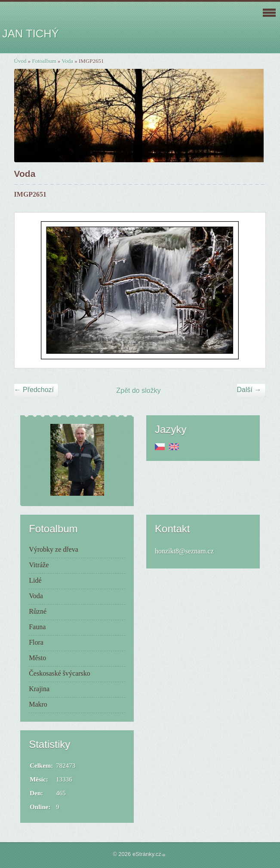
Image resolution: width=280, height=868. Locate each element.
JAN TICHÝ (31, 34)
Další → (249, 390)
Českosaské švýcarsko (60, 673)
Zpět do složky (138, 391)
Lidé (35, 580)
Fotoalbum (44, 61)
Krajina (39, 689)
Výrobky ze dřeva (54, 549)
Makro (38, 704)
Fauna (37, 627)
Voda (68, 61)
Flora (36, 642)
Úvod (20, 61)
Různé (38, 611)
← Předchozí (34, 390)
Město (37, 658)
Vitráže (39, 565)
